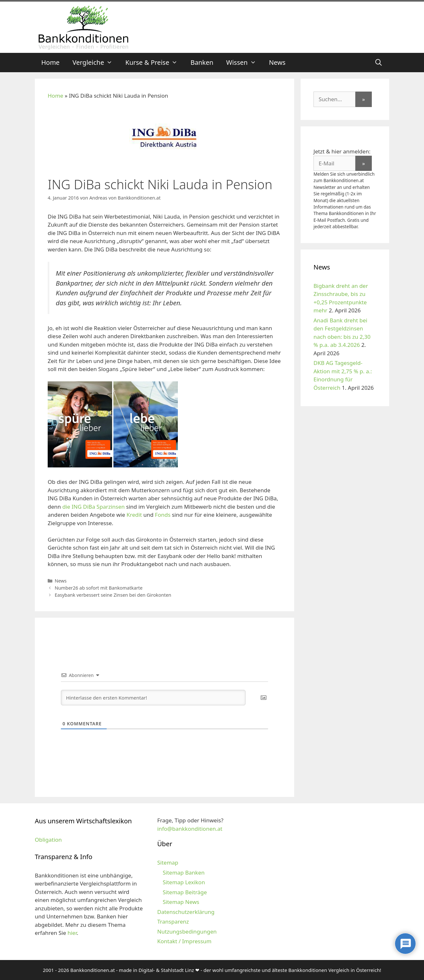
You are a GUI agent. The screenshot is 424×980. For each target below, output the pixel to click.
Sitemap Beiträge (185, 892)
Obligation (48, 840)
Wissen (244, 63)
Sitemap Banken (184, 872)
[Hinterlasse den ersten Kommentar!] (153, 698)
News (277, 62)
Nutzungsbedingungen (187, 931)
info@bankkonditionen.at (190, 829)
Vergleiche (96, 63)
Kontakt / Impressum (184, 941)
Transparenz (173, 921)
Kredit (134, 515)
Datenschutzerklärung (186, 912)
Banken (202, 62)
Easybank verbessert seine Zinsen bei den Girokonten (113, 595)
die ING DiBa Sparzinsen (93, 507)
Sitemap (168, 862)
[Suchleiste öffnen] (379, 63)
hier (72, 933)
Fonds (163, 515)
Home (50, 62)
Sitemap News (181, 902)
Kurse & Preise (155, 63)
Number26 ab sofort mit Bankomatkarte (99, 588)
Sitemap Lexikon (184, 882)
